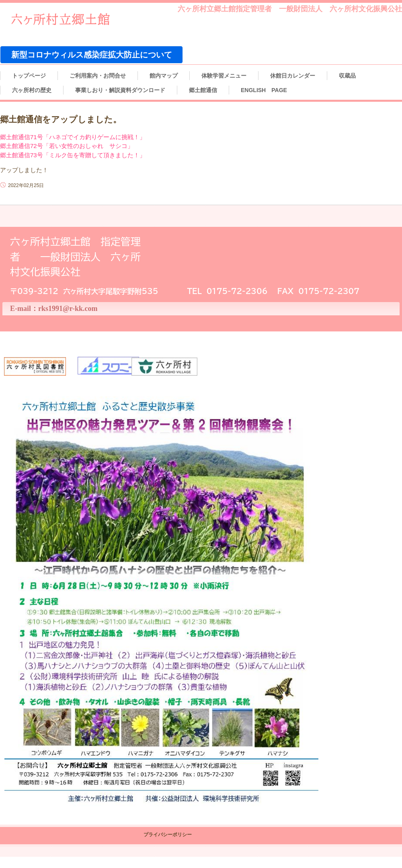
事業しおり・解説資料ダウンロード (120, 90)
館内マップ (164, 76)
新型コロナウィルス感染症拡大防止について (92, 55)
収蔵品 (347, 76)
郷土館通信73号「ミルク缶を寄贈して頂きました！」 (73, 155)
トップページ (29, 76)
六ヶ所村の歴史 (32, 90)
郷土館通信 (203, 90)
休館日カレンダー (293, 76)
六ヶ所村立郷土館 (68, 21)
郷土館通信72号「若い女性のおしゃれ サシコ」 (67, 146)
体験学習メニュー (224, 76)
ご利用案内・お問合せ (98, 76)
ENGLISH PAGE (264, 90)
